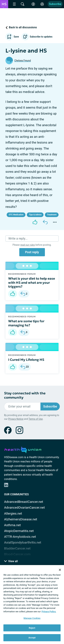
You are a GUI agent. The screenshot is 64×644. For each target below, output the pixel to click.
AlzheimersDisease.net (21, 519)
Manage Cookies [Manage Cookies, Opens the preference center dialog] (32, 618)
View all (11, 561)
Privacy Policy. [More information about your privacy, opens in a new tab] (49, 612)
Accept (32, 638)
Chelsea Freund (23, 61)
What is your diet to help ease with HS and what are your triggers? (32, 283)
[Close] (60, 570)
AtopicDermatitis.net (19, 531)
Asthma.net (12, 525)
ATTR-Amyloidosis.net (20, 537)
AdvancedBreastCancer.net (24, 502)
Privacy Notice (16, 419)
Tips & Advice (35, 215)
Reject (32, 628)
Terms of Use (36, 419)
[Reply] (45, 222)
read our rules (28, 245)
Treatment (52, 215)
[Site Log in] (42, 4)
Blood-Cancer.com (17, 554)
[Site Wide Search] (23, 4)
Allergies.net (13, 513)
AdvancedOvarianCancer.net (24, 508)
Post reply (32, 252)
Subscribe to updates (37, 37)
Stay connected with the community (25, 395)
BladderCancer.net (17, 548)
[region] (32, 605)
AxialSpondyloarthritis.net (23, 542)
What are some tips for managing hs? (26, 323)
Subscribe (55, 4)
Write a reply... (18, 238)
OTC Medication (16, 215)
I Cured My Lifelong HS (26, 360)
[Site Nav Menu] (14, 4)
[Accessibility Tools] (33, 4)
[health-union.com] (23, 449)
